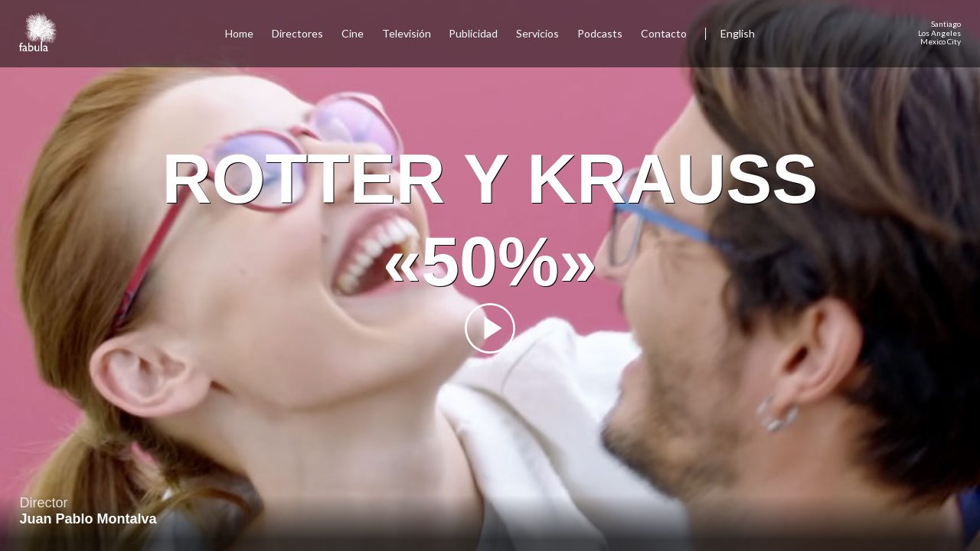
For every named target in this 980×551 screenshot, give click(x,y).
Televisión (407, 33)
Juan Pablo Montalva (88, 519)
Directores (297, 33)
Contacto (664, 33)
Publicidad (473, 33)
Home (239, 33)
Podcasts (600, 33)
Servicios (537, 33)
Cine (353, 33)
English (738, 33)
